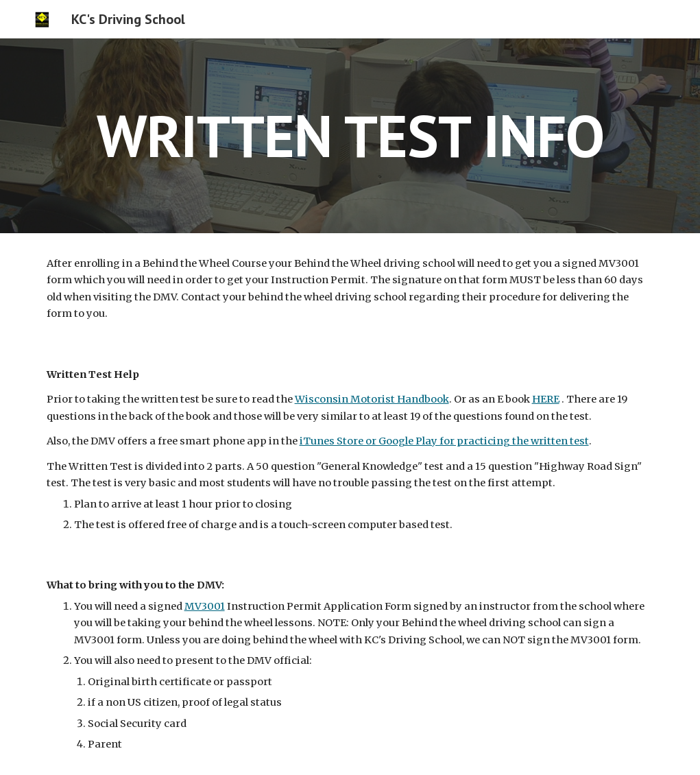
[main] (350, 135)
